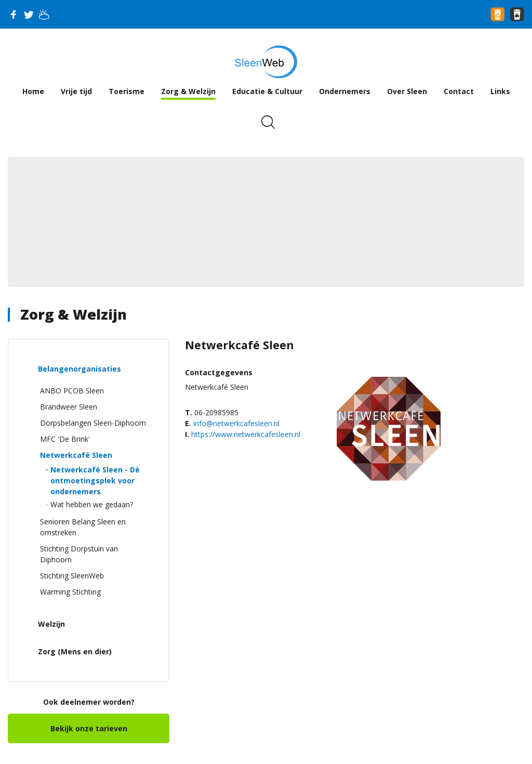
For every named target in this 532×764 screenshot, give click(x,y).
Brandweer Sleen (69, 407)
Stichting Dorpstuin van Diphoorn (79, 554)
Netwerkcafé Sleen (76, 455)
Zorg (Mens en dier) (75, 651)
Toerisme (127, 91)
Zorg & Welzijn (188, 91)
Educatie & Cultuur (267, 91)
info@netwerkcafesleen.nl (236, 423)
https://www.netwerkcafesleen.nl (246, 434)
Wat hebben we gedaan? (92, 504)
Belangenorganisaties (79, 369)
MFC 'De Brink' (65, 439)
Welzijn (51, 624)
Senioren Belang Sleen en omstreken (83, 527)
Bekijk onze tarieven (89, 728)
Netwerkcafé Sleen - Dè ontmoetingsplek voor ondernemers (95, 480)
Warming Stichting (70, 592)
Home (33, 91)
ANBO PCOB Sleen (72, 391)
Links (500, 91)
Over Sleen (407, 91)
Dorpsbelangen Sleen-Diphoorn (93, 423)
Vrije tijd (76, 91)
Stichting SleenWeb (72, 576)
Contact (459, 91)
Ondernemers (345, 91)
